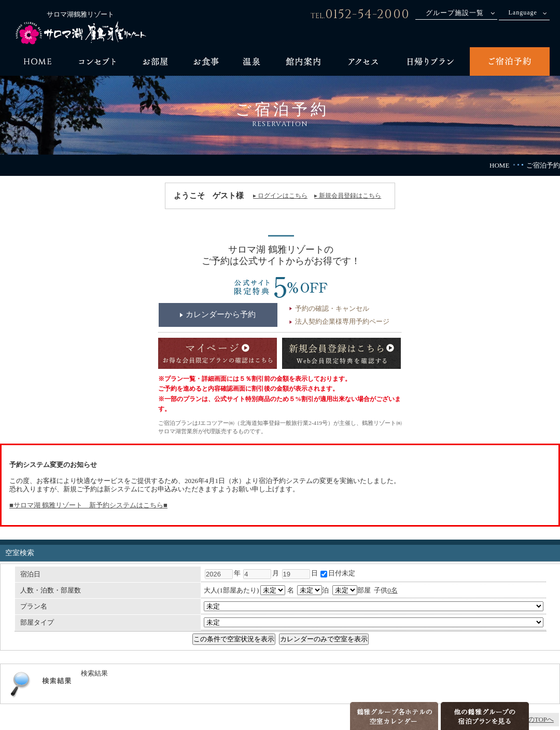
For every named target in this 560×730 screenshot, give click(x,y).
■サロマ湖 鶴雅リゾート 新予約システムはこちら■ (88, 505)
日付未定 (338, 573)
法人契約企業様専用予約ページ (342, 321)
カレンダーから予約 (221, 314)
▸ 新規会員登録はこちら (348, 196)
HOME (499, 165)
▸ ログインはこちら (280, 196)
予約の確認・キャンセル (332, 308)
